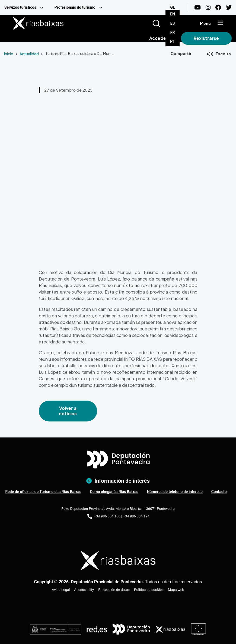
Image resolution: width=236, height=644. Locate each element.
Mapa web (176, 590)
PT (173, 41)
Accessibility (84, 590)
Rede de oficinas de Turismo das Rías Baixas (43, 492)
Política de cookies (149, 590)
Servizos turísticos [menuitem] (20, 7)
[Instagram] (208, 7)
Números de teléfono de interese (175, 492)
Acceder (159, 38)
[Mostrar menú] (220, 23)
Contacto (219, 492)
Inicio (9, 54)
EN (173, 14)
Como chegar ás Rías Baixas (114, 492)
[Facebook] (218, 7)
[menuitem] (25, 7)
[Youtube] (197, 7)
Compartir (181, 53)
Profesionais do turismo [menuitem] (75, 7)
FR (173, 33)
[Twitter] (229, 7)
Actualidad (29, 54)
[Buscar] (163, 23)
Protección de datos (114, 590)
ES (173, 23)
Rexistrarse (206, 38)
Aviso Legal (61, 590)
